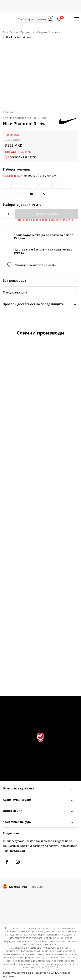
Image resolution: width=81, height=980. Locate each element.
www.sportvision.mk (22, 973)
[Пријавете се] (59, 19)
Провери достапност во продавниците (40, 304)
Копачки (55, 32)
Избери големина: (17, 169)
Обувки (42, 32)
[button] (35, 19)
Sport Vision (10, 32)
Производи (27, 32)
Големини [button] (29, 176)
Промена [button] (37, 887)
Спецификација (40, 292)
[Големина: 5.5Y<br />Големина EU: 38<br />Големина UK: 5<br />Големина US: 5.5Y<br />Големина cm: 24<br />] (31, 194)
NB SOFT (51, 973)
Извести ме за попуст (23, 157)
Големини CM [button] (47, 176)
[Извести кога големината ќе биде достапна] (7, 185)
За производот (40, 281)
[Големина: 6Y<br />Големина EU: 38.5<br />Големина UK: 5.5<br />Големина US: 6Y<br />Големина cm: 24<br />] (42, 194)
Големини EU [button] (11, 176)
